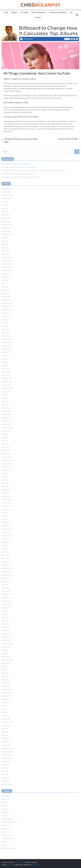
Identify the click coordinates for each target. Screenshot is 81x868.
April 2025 (5, 212)
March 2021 (6, 369)
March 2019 (6, 447)
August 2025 (6, 199)
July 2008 (5, 765)
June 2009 (5, 732)
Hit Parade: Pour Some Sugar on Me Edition (16, 164)
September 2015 (7, 575)
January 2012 (6, 686)
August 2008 (6, 761)
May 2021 (5, 362)
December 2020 (7, 379)
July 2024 (5, 238)
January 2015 (6, 595)
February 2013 (6, 657)
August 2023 (6, 274)
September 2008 (7, 758)
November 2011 (7, 693)
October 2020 (6, 385)
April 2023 (5, 287)
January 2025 (6, 221)
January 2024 (6, 257)
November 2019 (7, 421)
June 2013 (5, 650)
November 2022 (7, 303)
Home (6, 12)
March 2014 (6, 624)
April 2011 (5, 716)
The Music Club (7, 835)
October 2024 (6, 231)
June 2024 (5, 241)
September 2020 (7, 388)
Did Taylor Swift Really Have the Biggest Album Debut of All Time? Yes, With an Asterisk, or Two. (33, 171)
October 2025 (6, 192)
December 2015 (7, 565)
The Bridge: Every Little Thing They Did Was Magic (18, 167)
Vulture (4, 845)
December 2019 (7, 418)
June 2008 (5, 768)
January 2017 (6, 532)
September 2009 (7, 722)
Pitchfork (5, 825)
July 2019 (5, 434)
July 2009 (5, 729)
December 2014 (7, 598)
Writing (14, 12)
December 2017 (7, 496)
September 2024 (7, 235)
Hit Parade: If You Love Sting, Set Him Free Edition (18, 174)
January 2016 (6, 562)
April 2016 (5, 552)
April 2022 (5, 326)
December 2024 (7, 225)
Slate (3, 832)
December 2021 (7, 339)
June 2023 (5, 280)
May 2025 (5, 208)
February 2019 (6, 451)
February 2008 (6, 781)
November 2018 (7, 460)
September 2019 (7, 428)
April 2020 (5, 405)
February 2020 (6, 411)
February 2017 (6, 529)
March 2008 (6, 778)
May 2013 (5, 653)
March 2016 (6, 555)
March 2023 (6, 290)
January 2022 (6, 336)
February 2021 (6, 372)
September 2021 (7, 349)
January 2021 (6, 375)
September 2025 (7, 195)
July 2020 (5, 395)
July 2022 (5, 316)
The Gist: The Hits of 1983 (69, 139)
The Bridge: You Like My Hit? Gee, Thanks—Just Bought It (20, 177)
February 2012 (6, 683)
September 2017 (7, 506)
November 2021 (7, 343)
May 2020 (5, 401)
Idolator (4, 816)
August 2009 (6, 725)
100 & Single (6, 796)
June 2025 (5, 205)
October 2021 (6, 346)
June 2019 (5, 437)
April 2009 (5, 739)
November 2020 (7, 382)
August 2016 (6, 542)
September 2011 (7, 699)
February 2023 (6, 293)
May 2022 (5, 323)
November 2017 (7, 500)
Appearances (6, 799)
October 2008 (6, 755)
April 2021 (5, 365)
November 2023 (7, 264)
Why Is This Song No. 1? (9, 848)
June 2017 (5, 516)
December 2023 (7, 261)
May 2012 (5, 673)
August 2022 (6, 313)
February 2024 (6, 254)
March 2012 (6, 680)
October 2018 (6, 464)
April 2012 (5, 676)
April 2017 (5, 523)
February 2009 (6, 742)
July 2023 (5, 277)
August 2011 (6, 703)
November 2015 (7, 568)
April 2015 (5, 585)
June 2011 (5, 709)
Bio (71, 12)
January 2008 (6, 784)
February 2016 (6, 559)
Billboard (5, 806)
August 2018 (6, 470)
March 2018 (6, 487)
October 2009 (6, 719)
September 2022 (7, 310)
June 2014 (5, 614)
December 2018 (7, 457)
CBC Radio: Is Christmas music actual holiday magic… (20, 140)
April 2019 (5, 444)
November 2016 (7, 539)
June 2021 (5, 359)
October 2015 (6, 572)
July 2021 (5, 356)
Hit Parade (24, 12)
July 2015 (5, 581)
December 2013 (7, 634)
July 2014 (5, 611)
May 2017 (5, 519)
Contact (38, 17)
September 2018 (7, 467)
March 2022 (6, 329)
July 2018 (5, 473)
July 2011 (5, 706)
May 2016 (5, 549)
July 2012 (5, 667)
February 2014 (6, 627)
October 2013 (6, 640)
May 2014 (5, 617)
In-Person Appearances (58, 12)
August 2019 (6, 431)
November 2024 (7, 228)
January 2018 (6, 493)
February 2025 (6, 218)
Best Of (4, 802)
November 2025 (7, 189)
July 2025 (5, 202)
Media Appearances (39, 12)
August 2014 (6, 608)
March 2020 (6, 408)
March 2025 (6, 215)
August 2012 (6, 663)
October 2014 (6, 604)
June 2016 (5, 545)
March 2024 (6, 251)
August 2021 (6, 352)
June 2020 (5, 398)
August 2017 (6, 509)
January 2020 (6, 415)
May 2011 (5, 712)
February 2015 (6, 591)
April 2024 (5, 248)
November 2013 (7, 637)
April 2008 (5, 775)
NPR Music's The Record (10, 822)
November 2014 (7, 601)
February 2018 (6, 490)
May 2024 (5, 244)
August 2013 (6, 647)
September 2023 (7, 271)
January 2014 (6, 631)
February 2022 (6, 333)
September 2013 (7, 644)
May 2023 (5, 284)
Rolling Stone (6, 829)
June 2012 (5, 670)
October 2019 (6, 424)
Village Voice (6, 842)
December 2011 (7, 689)
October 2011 (6, 696)
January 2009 (6, 745)
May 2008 (5, 771)
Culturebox (5, 809)
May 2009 (5, 735)
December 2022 (7, 300)
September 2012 (7, 660)
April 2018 (5, 483)
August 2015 (6, 578)
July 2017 (5, 513)
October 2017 (6, 503)
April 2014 (5, 621)
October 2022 (6, 307)
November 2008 (7, 752)
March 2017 (6, 526)
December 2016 (7, 536)
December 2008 (7, 748)
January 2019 (6, 454)
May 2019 (5, 441)
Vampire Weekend (8, 838)
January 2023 (6, 297)
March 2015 (6, 588)
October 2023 (6, 267)
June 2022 (5, 320)
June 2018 (5, 477)
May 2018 (5, 480)
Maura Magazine (7, 819)
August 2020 (6, 392)
